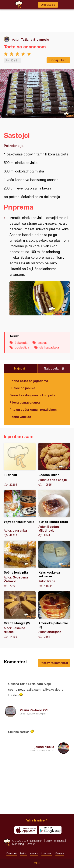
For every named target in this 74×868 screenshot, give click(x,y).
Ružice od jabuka (22, 388)
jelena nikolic (44, 747)
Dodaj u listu (58, 60)
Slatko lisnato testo (54, 514)
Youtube (34, 853)
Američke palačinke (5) (54, 615)
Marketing (18, 844)
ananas (43, 343)
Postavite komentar (54, 663)
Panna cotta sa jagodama (29, 381)
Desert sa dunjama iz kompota (32, 395)
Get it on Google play (50, 830)
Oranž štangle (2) (20, 615)
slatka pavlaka (49, 347)
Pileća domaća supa (25, 402)
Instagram (47, 853)
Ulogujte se (48, 5)
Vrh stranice (35, 820)
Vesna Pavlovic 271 (34, 710)
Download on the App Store (26, 830)
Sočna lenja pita (20, 564)
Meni (37, 863)
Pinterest (60, 853)
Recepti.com (7, 842)
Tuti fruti (20, 465)
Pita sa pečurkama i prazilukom (33, 410)
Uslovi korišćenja (55, 841)
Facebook (12, 853)
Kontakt (30, 844)
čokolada (21, 343)
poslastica (22, 347)
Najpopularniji (54, 368)
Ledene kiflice (54, 465)
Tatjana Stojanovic (35, 39)
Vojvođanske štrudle (20, 514)
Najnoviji (20, 368)
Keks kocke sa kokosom (54, 564)
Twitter (23, 853)
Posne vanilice (20, 417)
